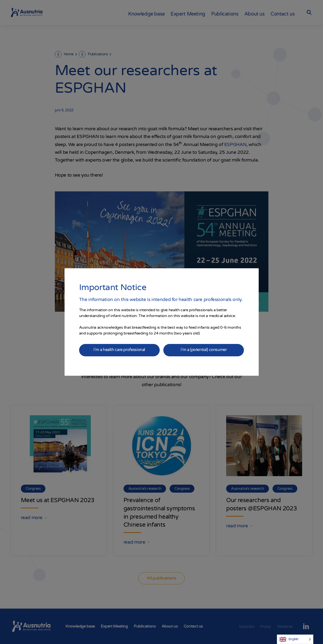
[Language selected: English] (295, 639)
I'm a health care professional (119, 350)
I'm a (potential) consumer (204, 350)
